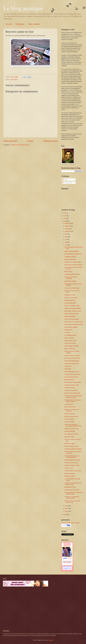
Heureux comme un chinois (72, 356)
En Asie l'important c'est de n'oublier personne (72, 457)
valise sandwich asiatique (71, 251)
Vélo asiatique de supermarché (73, 254)
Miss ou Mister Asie (70, 349)
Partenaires (20, 24)
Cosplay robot (68, 330)
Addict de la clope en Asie (72, 364)
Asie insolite (14, 79)
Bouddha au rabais (70, 476)
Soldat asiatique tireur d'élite (72, 460)
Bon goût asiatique (70, 473)
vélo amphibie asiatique (71, 327)
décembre (68, 223)
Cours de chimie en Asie (71, 377)
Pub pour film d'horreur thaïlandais (71, 278)
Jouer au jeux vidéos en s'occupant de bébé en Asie (73, 425)
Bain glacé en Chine (70, 487)
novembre (68, 226)
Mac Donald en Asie (70, 407)
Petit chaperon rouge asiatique (73, 262)
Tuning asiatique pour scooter (73, 471)
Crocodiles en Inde (70, 388)
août (66, 234)
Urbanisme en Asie (70, 295)
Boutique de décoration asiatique (70, 523)
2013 (65, 218)
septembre (68, 231)
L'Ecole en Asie (69, 468)
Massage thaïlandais (70, 259)
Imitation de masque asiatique (73, 308)
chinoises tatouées (70, 431)
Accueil (9, 24)
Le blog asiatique (23, 8)
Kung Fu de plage (69, 422)
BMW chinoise (68, 272)
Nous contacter (34, 24)
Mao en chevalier (69, 338)
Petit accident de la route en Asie (74, 322)
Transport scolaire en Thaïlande (73, 449)
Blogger (51, 640)
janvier (67, 511)
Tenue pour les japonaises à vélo (74, 324)
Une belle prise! (69, 404)
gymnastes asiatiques (70, 281)
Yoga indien (68, 366)
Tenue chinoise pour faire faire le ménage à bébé (73, 493)
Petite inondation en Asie (71, 446)
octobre (67, 229)
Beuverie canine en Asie (71, 416)
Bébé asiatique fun (70, 380)
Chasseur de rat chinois (71, 298)
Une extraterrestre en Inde (72, 385)
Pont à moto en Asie (70, 343)
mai (66, 242)
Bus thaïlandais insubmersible (73, 382)
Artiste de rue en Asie (70, 341)
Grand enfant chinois (70, 303)
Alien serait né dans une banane (73, 265)
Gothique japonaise (70, 300)
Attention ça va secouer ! (71, 390)
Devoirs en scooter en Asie (72, 306)
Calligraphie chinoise (70, 257)
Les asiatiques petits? (70, 335)
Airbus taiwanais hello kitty (72, 361)
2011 (65, 515)
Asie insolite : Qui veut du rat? (73, 311)
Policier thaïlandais (70, 414)
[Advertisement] (18, 608)
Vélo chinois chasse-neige (72, 288)
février (67, 508)
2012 (65, 221)
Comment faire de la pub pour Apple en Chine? (73, 401)
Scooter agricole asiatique (72, 319)
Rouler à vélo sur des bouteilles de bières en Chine (73, 396)
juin (66, 239)
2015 (65, 213)
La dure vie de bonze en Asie (72, 374)
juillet (66, 237)
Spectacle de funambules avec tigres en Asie (73, 484)
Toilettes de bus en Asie (71, 463)
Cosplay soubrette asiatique (72, 274)
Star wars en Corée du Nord (72, 358)
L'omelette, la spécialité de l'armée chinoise (72, 497)
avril (66, 245)
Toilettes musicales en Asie (72, 465)
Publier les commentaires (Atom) (20, 145)
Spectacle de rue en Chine (72, 490)
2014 (65, 216)
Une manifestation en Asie (72, 372)
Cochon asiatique (69, 419)
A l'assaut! (67, 332)
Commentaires (67, 183)
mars (66, 506)
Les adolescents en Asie (71, 434)
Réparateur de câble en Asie (72, 393)
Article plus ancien (50, 141)
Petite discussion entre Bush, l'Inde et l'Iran (72, 502)
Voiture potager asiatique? (72, 346)
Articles (65, 180)
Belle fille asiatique (70, 437)
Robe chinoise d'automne (71, 314)
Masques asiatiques (70, 316)
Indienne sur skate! (70, 443)
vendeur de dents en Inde (72, 429)
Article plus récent (10, 141)
